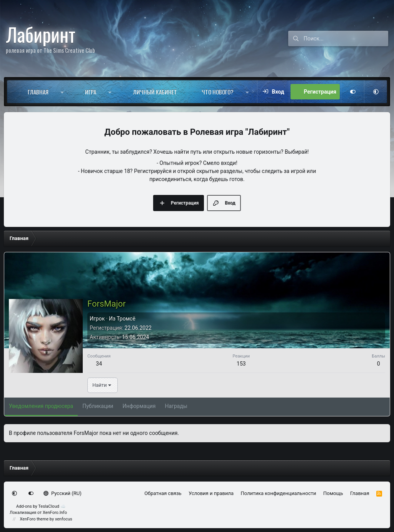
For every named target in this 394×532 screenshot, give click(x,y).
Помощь (333, 493)
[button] (62, 92)
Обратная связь (163, 493)
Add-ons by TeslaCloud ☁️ (41, 506)
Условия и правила (211, 493)
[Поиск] (346, 39)
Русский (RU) (63, 493)
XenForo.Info (55, 513)
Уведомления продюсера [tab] (41, 406)
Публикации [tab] (98, 406)
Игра (91, 92)
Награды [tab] (176, 406)
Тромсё (126, 319)
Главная (38, 92)
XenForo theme (34, 519)
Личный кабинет (155, 92)
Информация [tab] (139, 406)
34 (99, 364)
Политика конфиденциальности (279, 493)
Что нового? (218, 92)
